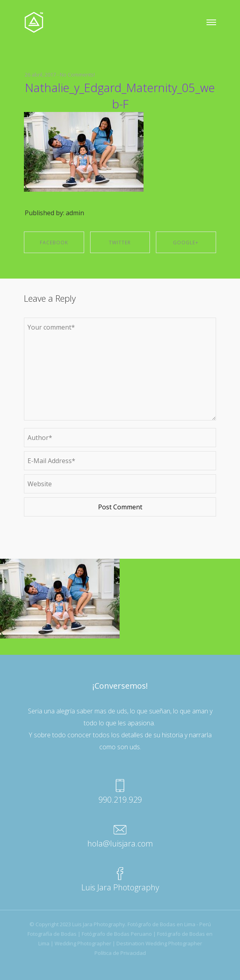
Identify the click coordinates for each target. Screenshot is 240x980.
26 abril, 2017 (40, 75)
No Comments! (77, 75)
